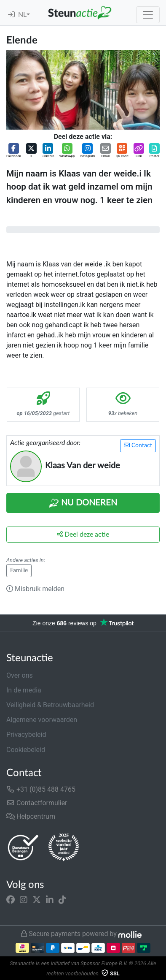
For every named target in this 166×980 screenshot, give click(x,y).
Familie (19, 570)
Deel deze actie (83, 534)
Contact (138, 445)
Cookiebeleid (26, 750)
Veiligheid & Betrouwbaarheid (50, 705)
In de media (24, 690)
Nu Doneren (83, 503)
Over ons (20, 675)
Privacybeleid (26, 734)
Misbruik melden (35, 589)
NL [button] (22, 15)
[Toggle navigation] (148, 15)
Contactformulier (37, 803)
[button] (14, 151)
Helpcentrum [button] (31, 816)
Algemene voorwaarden (42, 720)
